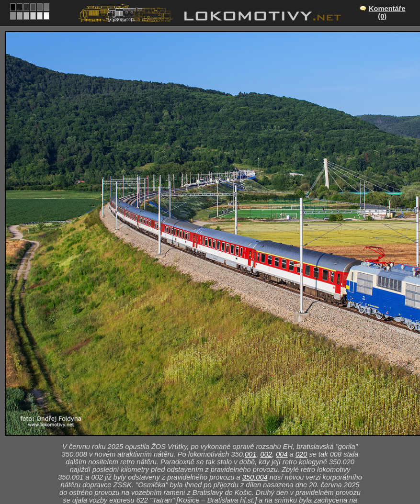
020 (301, 454)
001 (250, 454)
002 (266, 454)
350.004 (255, 477)
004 (282, 454)
